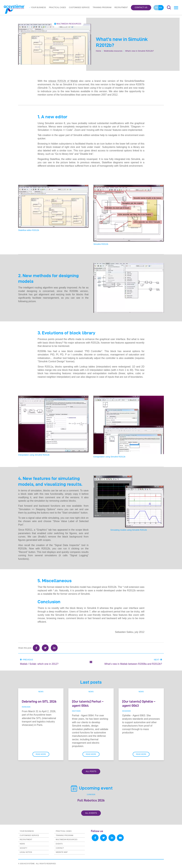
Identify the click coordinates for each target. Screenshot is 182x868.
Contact (60, 848)
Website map (62, 852)
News (41, 692)
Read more (41, 754)
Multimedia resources (68, 24)
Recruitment (121, 7)
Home (99, 51)
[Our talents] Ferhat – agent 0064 (88, 703)
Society (23, 848)
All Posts (91, 771)
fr (156, 8)
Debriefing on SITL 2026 (39, 701)
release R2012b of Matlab (63, 81)
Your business (38, 7)
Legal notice (26, 852)
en (161, 8)
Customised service (79, 7)
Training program (102, 7)
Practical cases (57, 7)
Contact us (141, 8)
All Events (91, 813)
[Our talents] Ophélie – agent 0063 (139, 703)
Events (59, 844)
